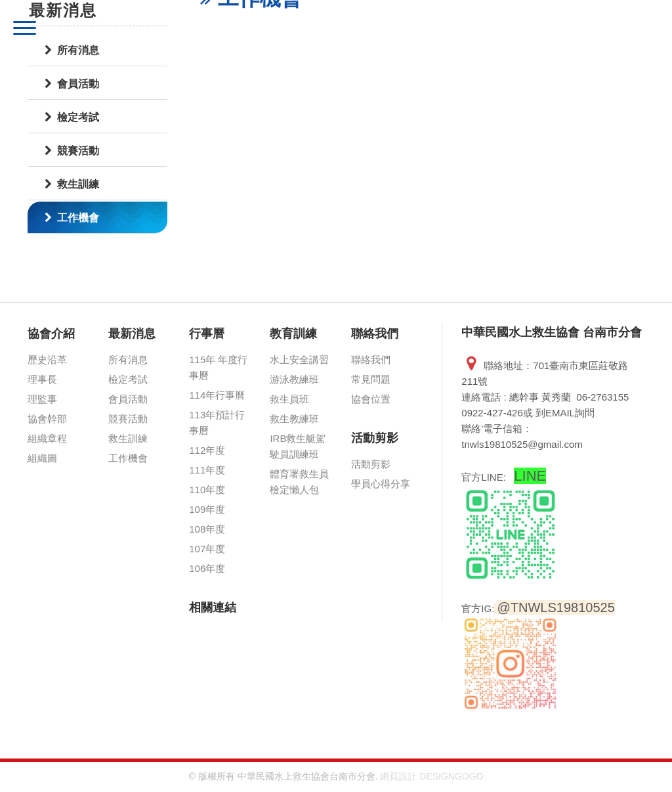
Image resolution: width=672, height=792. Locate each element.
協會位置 (371, 399)
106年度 (207, 568)
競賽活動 (72, 151)
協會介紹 (51, 334)
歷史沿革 (47, 360)
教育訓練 (293, 334)
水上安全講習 (299, 360)
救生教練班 (294, 419)
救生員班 (289, 399)
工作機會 (72, 218)
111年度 (207, 470)
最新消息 (132, 334)
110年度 (207, 490)
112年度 (207, 450)
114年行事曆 (217, 395)
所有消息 (128, 360)
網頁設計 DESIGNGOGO (431, 776)
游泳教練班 (294, 379)
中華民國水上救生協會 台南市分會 (201, 30)
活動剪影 (375, 438)
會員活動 (128, 399)
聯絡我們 (375, 334)
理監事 (42, 399)
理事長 (42, 379)
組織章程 (47, 438)
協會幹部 (47, 419)
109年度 (207, 509)
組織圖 (42, 458)
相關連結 (213, 607)
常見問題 (371, 379)
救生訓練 (72, 184)
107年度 (207, 549)
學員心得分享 (381, 484)
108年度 (207, 529)
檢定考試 (128, 379)
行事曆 (207, 334)
